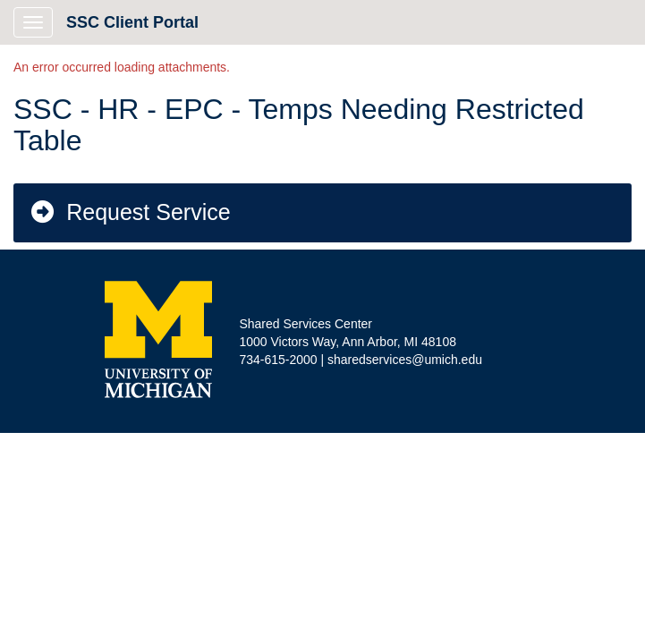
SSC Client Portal (132, 22)
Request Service (130, 212)
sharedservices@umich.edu (405, 360)
